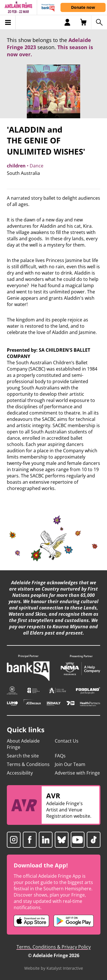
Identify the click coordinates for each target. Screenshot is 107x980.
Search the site (23, 756)
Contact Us (67, 741)
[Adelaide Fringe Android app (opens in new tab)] (74, 921)
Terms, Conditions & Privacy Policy (54, 947)
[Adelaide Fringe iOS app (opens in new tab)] (31, 921)
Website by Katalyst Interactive (54, 968)
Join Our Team (70, 764)
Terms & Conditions (28, 764)
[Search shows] (99, 22)
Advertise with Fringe (77, 773)
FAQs (60, 756)
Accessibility (20, 773)
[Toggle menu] (8, 22)
